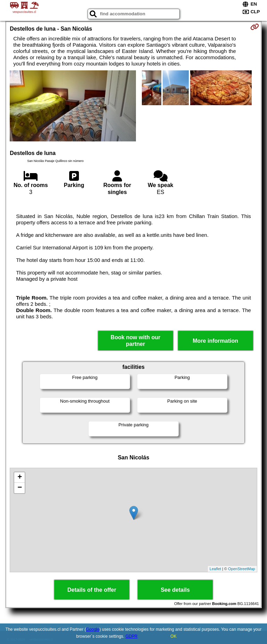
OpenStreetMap (242, 569)
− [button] (20, 488)
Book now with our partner (135, 341)
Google (93, 629)
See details (175, 590)
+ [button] (20, 478)
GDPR (132, 636)
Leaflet (215, 569)
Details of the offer (92, 590)
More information (215, 341)
